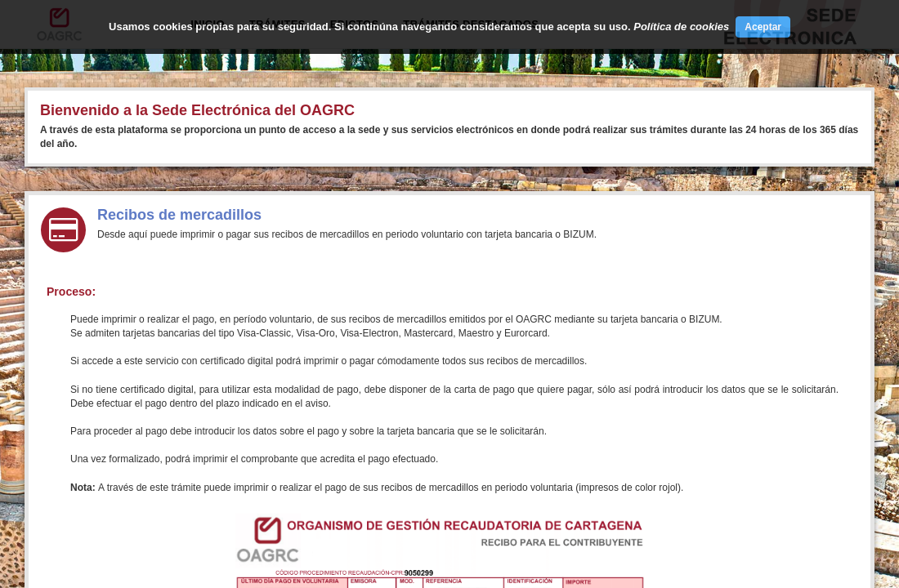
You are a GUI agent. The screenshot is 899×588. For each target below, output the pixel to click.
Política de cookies (681, 27)
